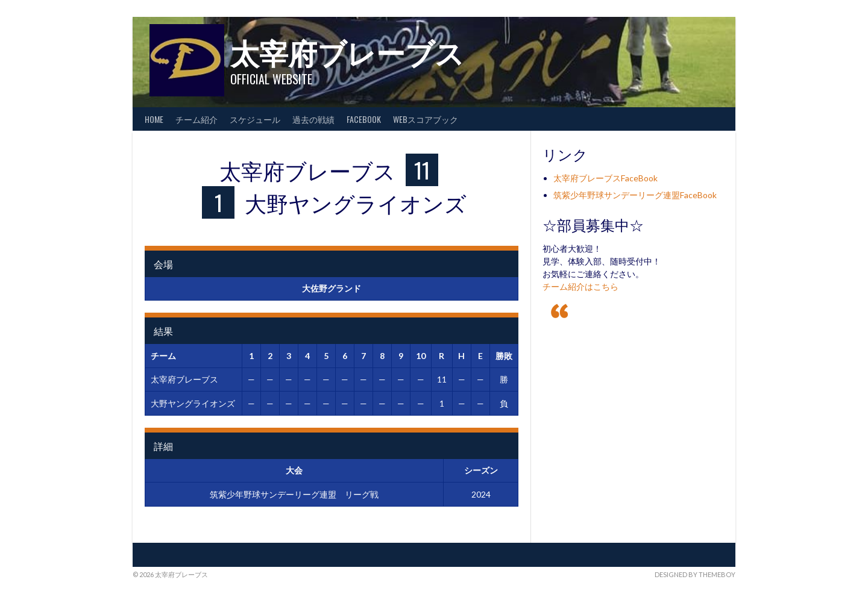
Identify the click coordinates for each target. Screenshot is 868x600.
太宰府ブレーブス (347, 52)
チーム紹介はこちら (580, 286)
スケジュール (255, 119)
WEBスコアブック (426, 119)
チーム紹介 (197, 119)
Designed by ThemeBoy (695, 574)
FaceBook (364, 119)
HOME (154, 119)
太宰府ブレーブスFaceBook (605, 178)
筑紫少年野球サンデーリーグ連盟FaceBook (635, 195)
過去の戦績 (313, 119)
